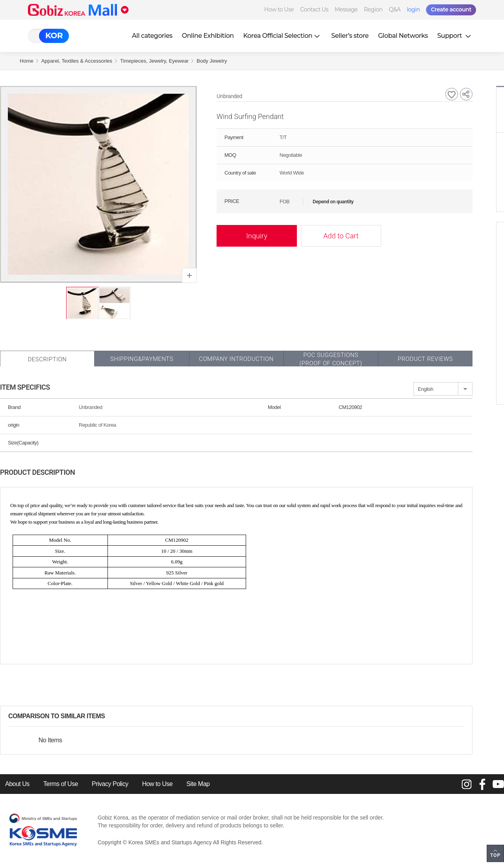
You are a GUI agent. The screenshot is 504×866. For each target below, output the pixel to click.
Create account (451, 9)
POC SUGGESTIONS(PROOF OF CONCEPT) (331, 359)
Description (47, 359)
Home (27, 61)
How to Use (279, 9)
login (413, 9)
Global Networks (403, 36)
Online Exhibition (208, 36)
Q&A (395, 9)
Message (346, 9)
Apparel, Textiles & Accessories (77, 61)
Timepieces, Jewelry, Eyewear (154, 61)
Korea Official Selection (283, 36)
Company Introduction (236, 359)
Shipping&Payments (142, 359)
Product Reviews (425, 359)
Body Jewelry (212, 61)
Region (373, 9)
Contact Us (314, 9)
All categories (152, 36)
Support (455, 36)
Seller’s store (350, 36)
